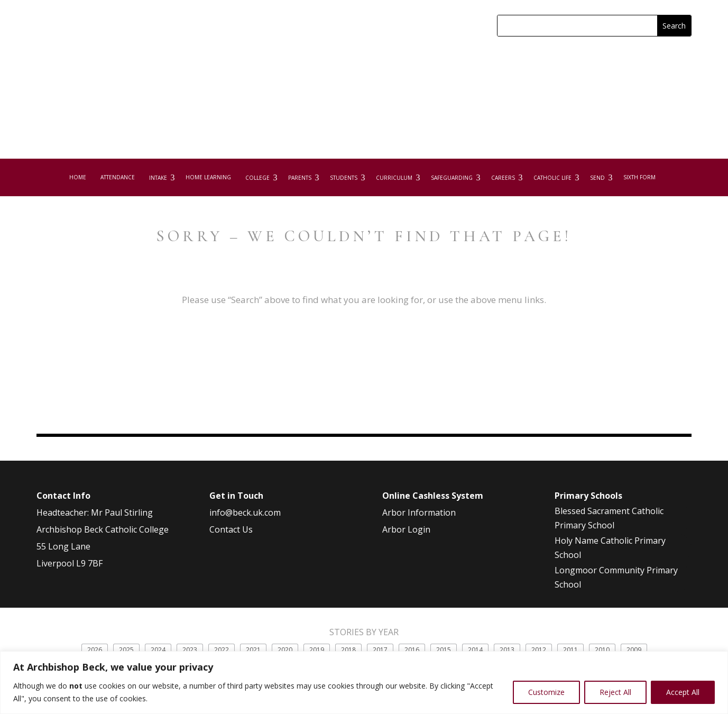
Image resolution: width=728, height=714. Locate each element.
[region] (364, 683)
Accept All (683, 692)
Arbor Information (419, 523)
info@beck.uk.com (245, 523)
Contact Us (231, 540)
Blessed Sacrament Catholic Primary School (609, 529)
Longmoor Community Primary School (616, 588)
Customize (546, 692)
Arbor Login (406, 540)
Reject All (615, 692)
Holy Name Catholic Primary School (610, 558)
